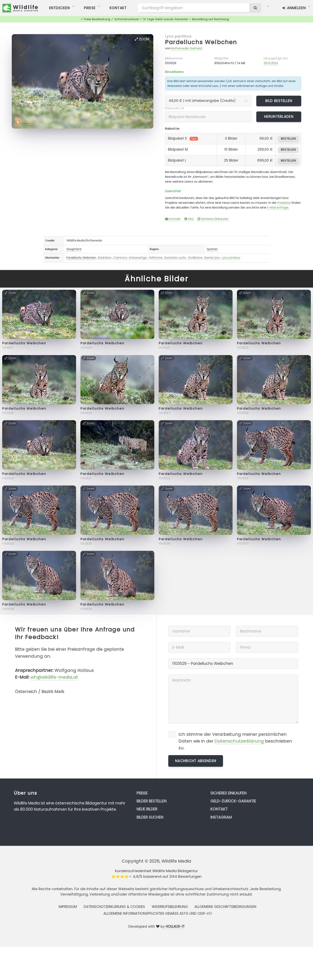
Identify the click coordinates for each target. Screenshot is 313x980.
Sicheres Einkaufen (213, 219)
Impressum (68, 907)
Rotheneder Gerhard (187, 48)
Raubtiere (105, 258)
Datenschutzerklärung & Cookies (114, 907)
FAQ (189, 219)
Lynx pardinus (178, 36)
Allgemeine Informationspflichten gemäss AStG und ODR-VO (158, 913)
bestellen (288, 139)
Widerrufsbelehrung (170, 907)
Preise (142, 793)
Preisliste (284, 203)
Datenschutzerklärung (239, 741)
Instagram (221, 817)
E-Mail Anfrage (278, 207)
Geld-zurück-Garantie (233, 801)
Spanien (212, 249)
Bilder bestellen (152, 801)
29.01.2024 (271, 63)
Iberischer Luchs (175, 258)
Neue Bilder (147, 809)
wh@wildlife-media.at (54, 677)
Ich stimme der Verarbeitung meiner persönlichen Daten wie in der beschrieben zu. (235, 741)
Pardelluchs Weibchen (201, 42)
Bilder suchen (150, 817)
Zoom (142, 39)
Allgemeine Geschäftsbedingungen (225, 907)
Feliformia (156, 258)
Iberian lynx (212, 258)
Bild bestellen (279, 101)
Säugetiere (74, 249)
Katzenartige (138, 258)
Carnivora (120, 258)
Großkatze (195, 258)
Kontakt (173, 219)
